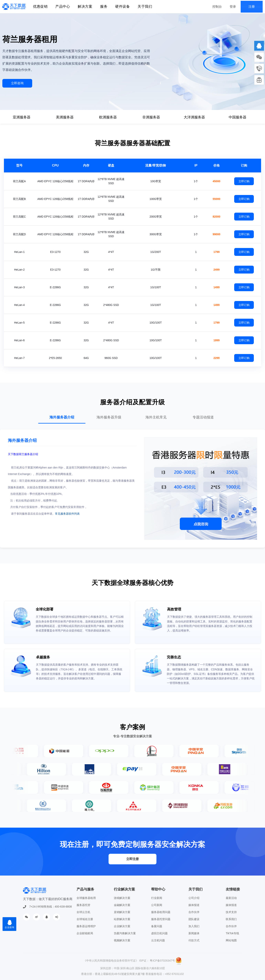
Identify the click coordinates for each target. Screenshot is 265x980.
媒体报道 (194, 905)
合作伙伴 (194, 912)
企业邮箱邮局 (85, 933)
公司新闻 (157, 905)
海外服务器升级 (109, 417)
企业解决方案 (122, 926)
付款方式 (194, 940)
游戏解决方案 (122, 898)
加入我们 (194, 926)
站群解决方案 (122, 919)
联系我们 (231, 919)
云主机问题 (158, 940)
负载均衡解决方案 (125, 933)
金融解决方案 (122, 905)
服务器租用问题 (161, 912)
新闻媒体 (194, 933)
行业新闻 (157, 898)
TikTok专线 (232, 933)
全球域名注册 (85, 919)
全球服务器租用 (86, 898)
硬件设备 (122, 6)
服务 (104, 6)
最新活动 (231, 898)
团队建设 (194, 919)
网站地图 (231, 940)
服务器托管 (83, 905)
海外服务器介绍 (62, 417)
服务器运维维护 (86, 926)
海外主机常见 (156, 417)
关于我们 (145, 6)
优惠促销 (40, 6)
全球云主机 (83, 912)
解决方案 (85, 6)
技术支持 (231, 912)
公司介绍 (194, 898)
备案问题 (157, 926)
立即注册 (132, 859)
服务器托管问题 (161, 919)
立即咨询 (17, 83)
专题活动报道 (203, 417)
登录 (233, 7)
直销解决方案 (122, 912)
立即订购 (244, 181)
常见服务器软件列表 (67, 514)
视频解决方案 (122, 940)
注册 (252, 7)
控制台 (217, 7)
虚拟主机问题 (159, 933)
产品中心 (63, 6)
